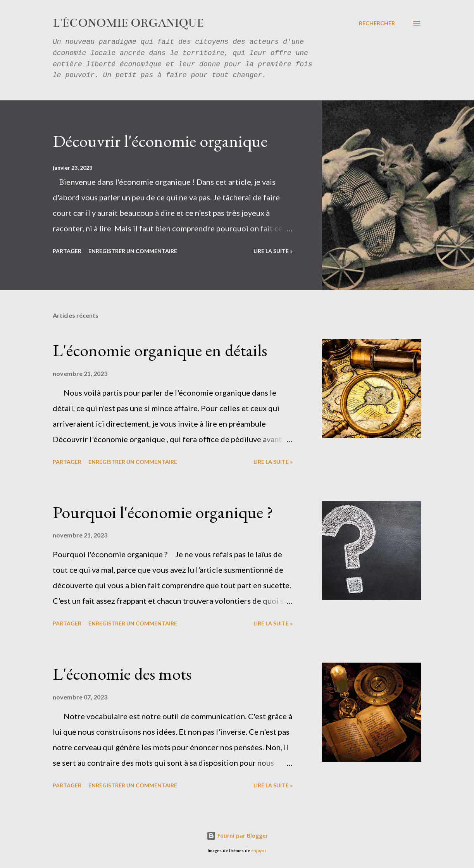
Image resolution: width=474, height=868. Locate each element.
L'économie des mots (122, 674)
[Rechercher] (377, 23)
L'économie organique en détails (160, 350)
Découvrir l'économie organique (160, 141)
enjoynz (259, 851)
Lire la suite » (273, 251)
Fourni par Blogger (237, 836)
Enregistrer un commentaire (133, 251)
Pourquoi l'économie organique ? (163, 512)
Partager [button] (67, 251)
